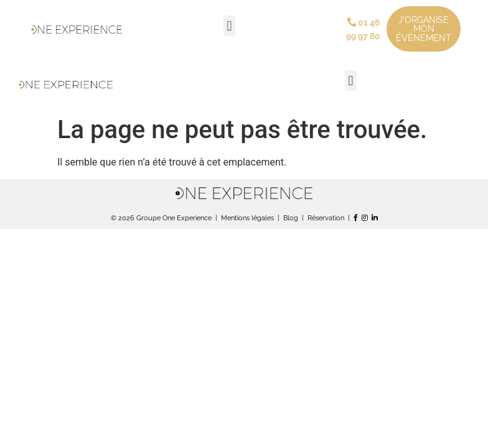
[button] (229, 26)
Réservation (326, 218)
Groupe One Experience (174, 218)
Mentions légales (247, 218)
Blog (291, 218)
